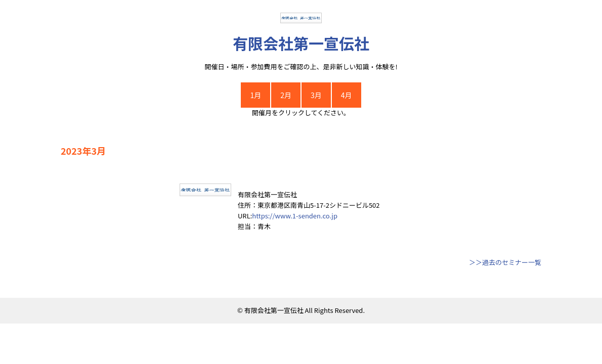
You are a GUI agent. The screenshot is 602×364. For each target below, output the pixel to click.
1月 (255, 95)
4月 (347, 95)
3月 (316, 95)
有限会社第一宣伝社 (301, 43)
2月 (286, 95)
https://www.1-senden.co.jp (295, 216)
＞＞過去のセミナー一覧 (505, 262)
